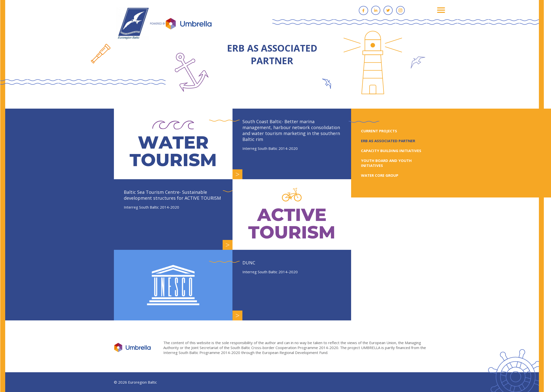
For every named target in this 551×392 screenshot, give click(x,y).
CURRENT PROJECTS (382, 131)
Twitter (392, 10)
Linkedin (379, 10)
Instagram (404, 10)
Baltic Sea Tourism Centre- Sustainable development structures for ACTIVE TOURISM (176, 195)
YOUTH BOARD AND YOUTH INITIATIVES (390, 163)
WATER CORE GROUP (383, 175)
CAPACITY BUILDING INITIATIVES (395, 151)
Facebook (367, 10)
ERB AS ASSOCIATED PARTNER (392, 141)
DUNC (252, 263)
